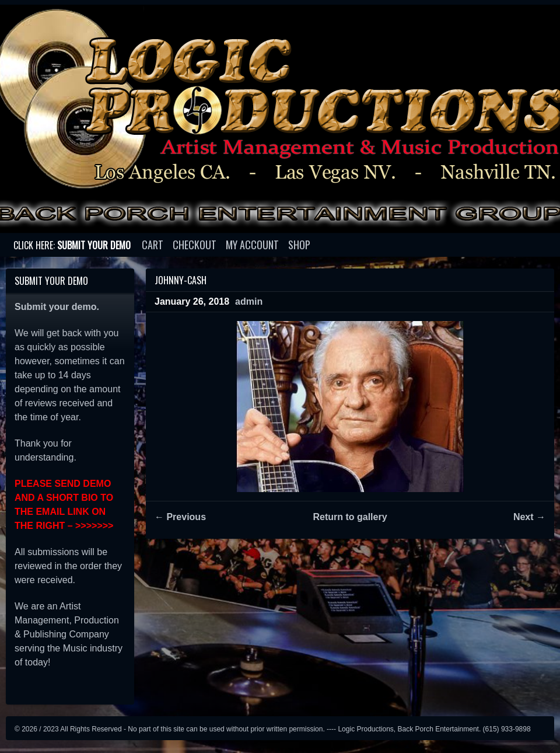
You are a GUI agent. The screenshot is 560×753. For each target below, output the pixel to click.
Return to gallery (350, 517)
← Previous (180, 517)
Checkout (195, 245)
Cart (153, 245)
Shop (299, 245)
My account (252, 245)
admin (249, 301)
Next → (529, 517)
